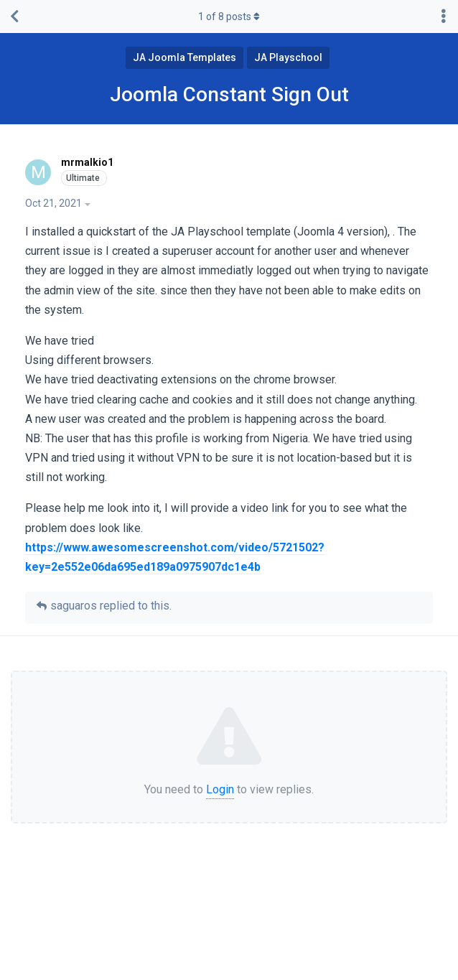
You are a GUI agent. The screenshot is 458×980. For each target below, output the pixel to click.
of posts (229, 17)
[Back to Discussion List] (14, 17)
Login (220, 789)
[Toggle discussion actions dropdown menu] (444, 17)
